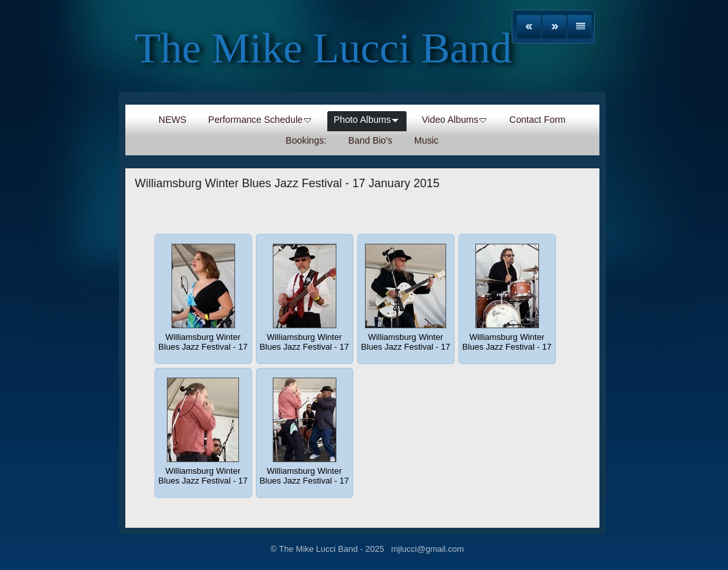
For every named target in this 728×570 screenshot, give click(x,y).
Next (554, 27)
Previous (529, 27)
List (580, 27)
